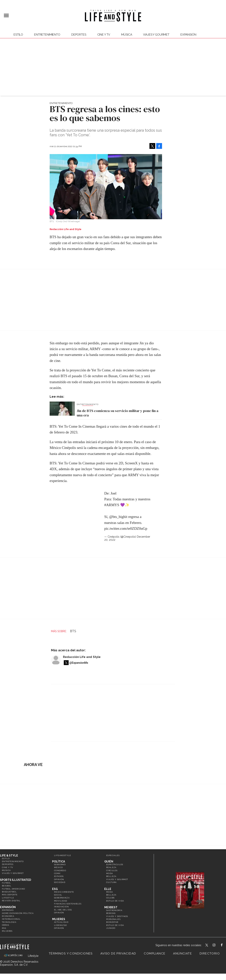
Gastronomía (114, 910)
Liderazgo (61, 925)
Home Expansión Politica (18, 913)
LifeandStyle (63, 855)
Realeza (111, 867)
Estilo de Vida (115, 925)
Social (58, 895)
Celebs (110, 898)
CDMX (57, 873)
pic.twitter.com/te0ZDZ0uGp (126, 528)
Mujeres (7, 931)
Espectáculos (115, 864)
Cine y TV (104, 35)
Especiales (113, 855)
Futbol (6, 883)
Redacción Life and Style (82, 657)
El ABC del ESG (63, 910)
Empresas (8, 910)
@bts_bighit (118, 517)
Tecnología (9, 922)
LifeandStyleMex (207, 945)
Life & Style (9, 855)
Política (59, 861)
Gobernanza (62, 898)
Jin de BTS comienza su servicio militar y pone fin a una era (118, 413)
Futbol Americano (13, 889)
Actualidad (61, 922)
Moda (110, 873)
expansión (188, 35)
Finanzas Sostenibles (68, 904)
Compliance (155, 954)
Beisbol (7, 886)
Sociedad (60, 882)
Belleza (111, 876)
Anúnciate (182, 954)
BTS (73, 631)
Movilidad (61, 901)
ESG (4, 928)
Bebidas (111, 913)
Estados (59, 876)
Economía (8, 916)
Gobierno (60, 864)
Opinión (59, 879)
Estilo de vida (115, 901)
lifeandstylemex (217, 945)
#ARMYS (112, 505)
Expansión (8, 907)
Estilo (18, 35)
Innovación (61, 907)
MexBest (111, 907)
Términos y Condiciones (71, 954)
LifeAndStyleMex (225, 945)
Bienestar (112, 922)
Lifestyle (8, 898)
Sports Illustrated (16, 880)
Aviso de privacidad (118, 954)
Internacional (11, 919)
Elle (108, 889)
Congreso (60, 870)
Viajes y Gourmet (156, 35)
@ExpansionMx (79, 663)
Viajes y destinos (117, 916)
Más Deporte (10, 895)
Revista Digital (11, 901)
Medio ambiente (64, 892)
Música (127, 35)
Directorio (210, 954)
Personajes (113, 919)
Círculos (112, 870)
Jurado (111, 928)
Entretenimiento (47, 35)
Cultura (111, 882)
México (58, 867)
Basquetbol (9, 892)
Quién (109, 861)
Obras (6, 925)
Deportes (79, 35)
